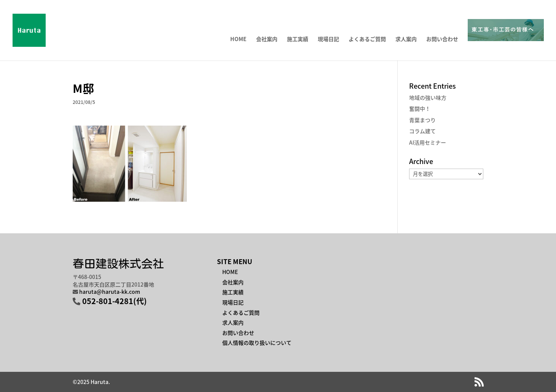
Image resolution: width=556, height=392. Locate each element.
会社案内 (267, 39)
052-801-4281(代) (115, 301)
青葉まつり (422, 120)
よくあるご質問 (367, 39)
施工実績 (298, 39)
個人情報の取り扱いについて (257, 343)
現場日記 (328, 39)
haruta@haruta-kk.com (110, 292)
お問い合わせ (442, 39)
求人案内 (406, 39)
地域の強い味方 (428, 97)
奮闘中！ (420, 108)
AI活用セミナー (428, 142)
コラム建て (422, 131)
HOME (238, 39)
